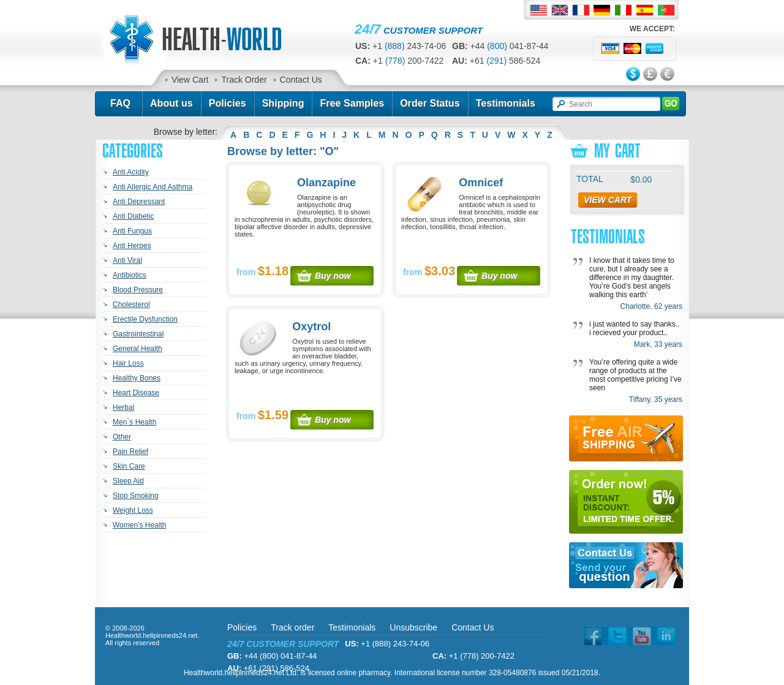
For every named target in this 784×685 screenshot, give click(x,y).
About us (171, 103)
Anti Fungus (132, 231)
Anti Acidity (131, 172)
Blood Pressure (138, 290)
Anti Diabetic (133, 216)
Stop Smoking (136, 496)
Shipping (283, 103)
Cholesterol (131, 305)
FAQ (120, 103)
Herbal (123, 407)
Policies (228, 103)
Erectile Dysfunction (145, 319)
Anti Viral (127, 260)
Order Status (430, 103)
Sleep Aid (128, 481)
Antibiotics (130, 275)
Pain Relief (130, 452)
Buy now (333, 276)
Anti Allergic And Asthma (153, 187)
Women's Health (139, 525)
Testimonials (506, 103)
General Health (138, 349)
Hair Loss (128, 363)
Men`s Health (134, 422)
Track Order (244, 80)
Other (122, 437)
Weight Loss (133, 510)
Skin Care (129, 466)
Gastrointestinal (138, 334)
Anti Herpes (132, 246)
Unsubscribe (413, 627)
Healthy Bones (137, 378)
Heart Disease (136, 393)
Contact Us (301, 80)
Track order (292, 627)
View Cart (190, 80)
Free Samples (352, 103)
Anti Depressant (139, 202)
